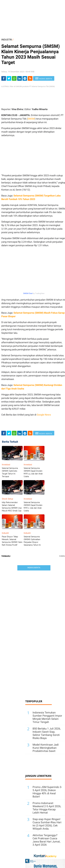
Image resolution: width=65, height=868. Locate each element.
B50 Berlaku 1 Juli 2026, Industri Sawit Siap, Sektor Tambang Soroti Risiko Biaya (47, 733)
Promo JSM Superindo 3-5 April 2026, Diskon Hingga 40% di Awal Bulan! (47, 792)
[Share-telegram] (25, 78)
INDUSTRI (7, 40)
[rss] (30, 78)
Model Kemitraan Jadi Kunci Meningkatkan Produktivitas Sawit (46, 748)
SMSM (31, 119)
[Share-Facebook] (4, 78)
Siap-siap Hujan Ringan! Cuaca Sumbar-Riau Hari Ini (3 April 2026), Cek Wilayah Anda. (47, 824)
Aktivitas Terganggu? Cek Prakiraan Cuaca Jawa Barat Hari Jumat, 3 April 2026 (46, 840)
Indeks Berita (34, 568)
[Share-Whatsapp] (14, 78)
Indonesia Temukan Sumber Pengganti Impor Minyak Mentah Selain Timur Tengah (47, 717)
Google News (44, 415)
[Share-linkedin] (20, 78)
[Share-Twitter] (9, 78)
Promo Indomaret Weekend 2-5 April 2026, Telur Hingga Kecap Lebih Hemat (47, 808)
